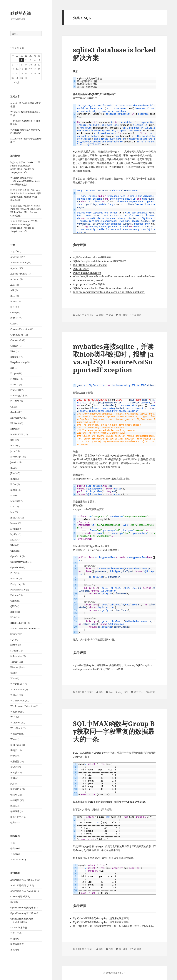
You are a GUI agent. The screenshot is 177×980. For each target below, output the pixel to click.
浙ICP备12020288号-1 (115, 973)
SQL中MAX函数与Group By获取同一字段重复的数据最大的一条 (114, 731)
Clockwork (16, 340)
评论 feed (15, 854)
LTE (12, 507)
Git (12, 407)
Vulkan (14, 695)
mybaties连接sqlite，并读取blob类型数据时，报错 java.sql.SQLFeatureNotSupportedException (113, 358)
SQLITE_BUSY (81, 269)
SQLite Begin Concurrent (87, 273)
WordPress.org (18, 859)
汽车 (13, 784)
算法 (13, 806)
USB (13, 673)
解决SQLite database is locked (90, 265)
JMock (14, 473)
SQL (12, 640)
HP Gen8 (15, 423)
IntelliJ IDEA (17, 434)
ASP (12, 290)
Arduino (15, 279)
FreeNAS (15, 401)
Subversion (16, 656)
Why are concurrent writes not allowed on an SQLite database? (109, 292)
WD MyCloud (17, 701)
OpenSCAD (16, 567)
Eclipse (14, 373)
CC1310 (14, 318)
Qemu (14, 601)
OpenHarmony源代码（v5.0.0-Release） (22, 920)
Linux (14, 501)
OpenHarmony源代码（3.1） (25, 908)
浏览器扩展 (16, 789)
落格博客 (15, 950)
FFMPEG (15, 379)
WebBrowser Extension (23, 706)
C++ (12, 307)
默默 (101, 315)
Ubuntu (14, 667)
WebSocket (16, 712)
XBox (13, 739)
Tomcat (14, 662)
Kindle (14, 490)
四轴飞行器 (16, 745)
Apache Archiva (19, 274)
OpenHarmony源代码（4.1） (25, 913)
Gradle (14, 412)
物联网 (14, 795)
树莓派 (14, 773)
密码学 (14, 750)
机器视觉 (15, 761)
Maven (14, 523)
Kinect (14, 495)
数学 (13, 756)
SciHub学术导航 (19, 928)
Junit (13, 479)
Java (13, 451)
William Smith (18, 178)
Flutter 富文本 (18, 396)
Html (13, 429)
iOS (12, 440)
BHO (13, 296)
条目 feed (15, 848)
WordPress (16, 734)
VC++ (13, 678)
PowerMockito (18, 590)
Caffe (13, 313)
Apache (14, 268)
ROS (13, 617)
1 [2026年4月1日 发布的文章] (22, 60)
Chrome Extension (20, 329)
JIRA (13, 468)
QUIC (13, 606)
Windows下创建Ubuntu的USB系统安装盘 (25, 183)
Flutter (14, 390)
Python (14, 595)
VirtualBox (16, 684)
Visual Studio (17, 689)
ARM (13, 285)
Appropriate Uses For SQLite (89, 284)
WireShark (16, 728)
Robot (13, 612)
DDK (13, 351)
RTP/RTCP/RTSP (18, 623)
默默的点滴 (21, 13)
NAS (13, 540)
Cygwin (14, 346)
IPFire (14, 446)
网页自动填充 (17, 944)
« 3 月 (17, 82)
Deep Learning (18, 362)
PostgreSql (16, 584)
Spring (14, 634)
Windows (15, 723)
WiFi (13, 717)
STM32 (14, 645)
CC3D (13, 324)
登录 (13, 843)
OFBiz (14, 551)
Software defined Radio (23, 628)
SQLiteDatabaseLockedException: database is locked (103, 288)
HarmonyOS (17, 418)
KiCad (13, 484)
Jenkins (14, 462)
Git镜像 (14, 902)
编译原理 (15, 811)
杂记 (13, 767)
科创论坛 (15, 939)
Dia (12, 368)
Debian (14, 357)
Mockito (15, 529)
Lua (12, 512)
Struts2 (14, 651)
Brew (13, 301)
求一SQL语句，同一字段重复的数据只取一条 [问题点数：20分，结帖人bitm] (114, 926)
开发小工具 (16, 933)
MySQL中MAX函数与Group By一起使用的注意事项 (101, 918)
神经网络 (15, 800)
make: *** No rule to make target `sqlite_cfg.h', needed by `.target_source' (26, 167)
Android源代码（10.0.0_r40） (26, 880)
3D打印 (14, 251)
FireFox (14, 384)
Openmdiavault (19, 562)
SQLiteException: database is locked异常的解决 (100, 261)
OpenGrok (16, 556)
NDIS (13, 545)
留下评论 (123, 315)
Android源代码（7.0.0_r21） (25, 891)
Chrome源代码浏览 (20, 896)
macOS (14, 518)
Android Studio (18, 263)
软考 (13, 822)
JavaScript (16, 457)
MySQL (14, 534)
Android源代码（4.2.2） (23, 885)
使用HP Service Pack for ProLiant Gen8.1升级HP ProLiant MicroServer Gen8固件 (26, 195)
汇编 (13, 778)
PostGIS (14, 579)
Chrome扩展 (17, 335)
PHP (13, 573)
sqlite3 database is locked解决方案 (115, 54)
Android (15, 257)
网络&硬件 (16, 817)
